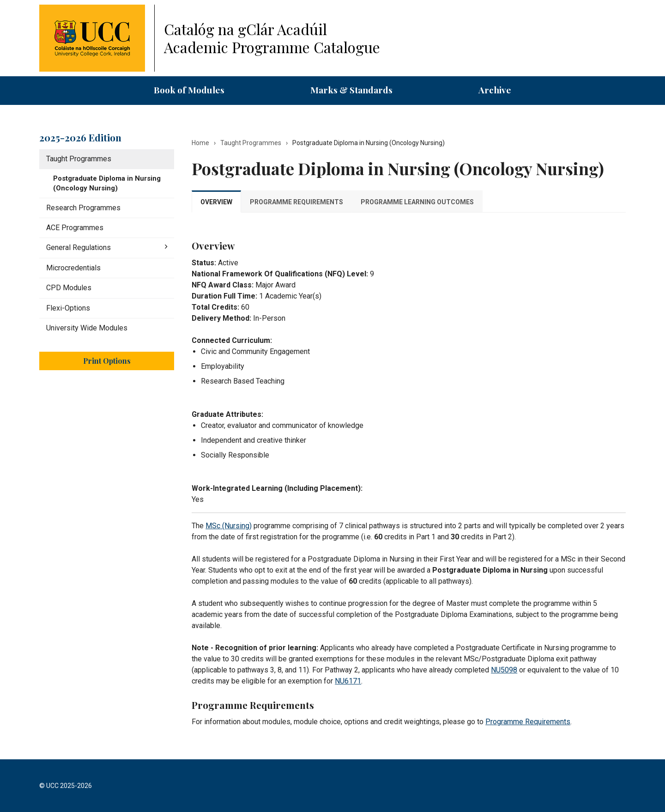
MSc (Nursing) (229, 526)
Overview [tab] (216, 202)
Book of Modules (189, 90)
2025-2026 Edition (80, 137)
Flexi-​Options (68, 308)
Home (200, 143)
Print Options (107, 361)
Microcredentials (73, 268)
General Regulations (79, 247)
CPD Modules (69, 288)
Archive (495, 90)
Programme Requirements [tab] (296, 202)
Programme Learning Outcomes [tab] (417, 202)
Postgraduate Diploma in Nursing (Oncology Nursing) (107, 183)
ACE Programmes (75, 228)
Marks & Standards (351, 90)
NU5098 (504, 670)
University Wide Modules (87, 328)
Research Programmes (83, 208)
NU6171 (348, 681)
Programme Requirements (528, 722)
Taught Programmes (79, 159)
